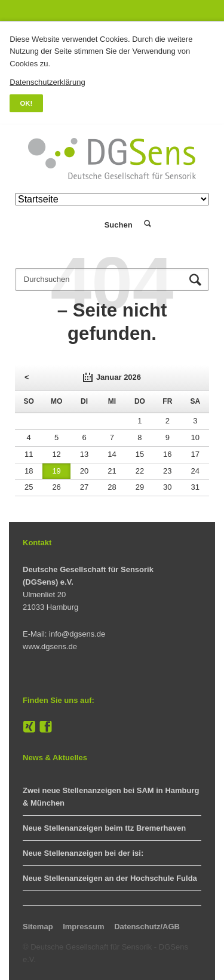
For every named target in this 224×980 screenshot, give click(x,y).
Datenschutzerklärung (47, 82)
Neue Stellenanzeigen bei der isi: (83, 853)
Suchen (147, 225)
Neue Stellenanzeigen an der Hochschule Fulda (110, 878)
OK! (27, 103)
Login (78, 225)
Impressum (83, 927)
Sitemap (38, 927)
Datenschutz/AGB (147, 927)
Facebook (46, 727)
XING (29, 727)
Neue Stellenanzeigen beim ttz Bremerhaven (104, 828)
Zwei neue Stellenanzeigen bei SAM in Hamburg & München (111, 797)
